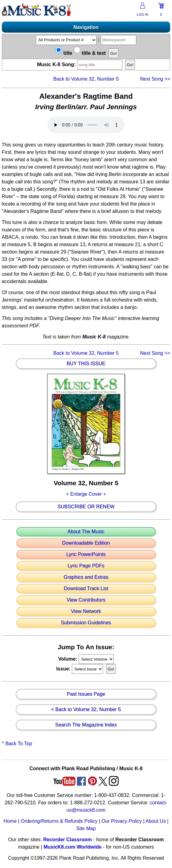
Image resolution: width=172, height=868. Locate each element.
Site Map (86, 828)
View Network (86, 611)
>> (155, 79)
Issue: (64, 669)
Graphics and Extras (86, 577)
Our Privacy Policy (122, 821)
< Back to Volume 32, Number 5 (86, 710)
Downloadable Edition (86, 543)
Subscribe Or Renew (86, 507)
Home (10, 821)
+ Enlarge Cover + (86, 494)
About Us (156, 821)
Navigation (86, 27)
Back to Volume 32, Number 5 (86, 79)
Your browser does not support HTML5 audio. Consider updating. (86, 125)
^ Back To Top (17, 744)
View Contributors (86, 600)
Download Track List (86, 589)
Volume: (68, 659)
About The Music (86, 532)
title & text (90, 53)
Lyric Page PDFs (86, 566)
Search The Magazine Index (86, 725)
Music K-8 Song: (80, 64)
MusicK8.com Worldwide (72, 847)
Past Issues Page (86, 694)
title (64, 53)
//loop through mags (96, 659)
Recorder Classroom (67, 840)
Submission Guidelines (86, 623)
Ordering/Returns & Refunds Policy (59, 821)
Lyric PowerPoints (86, 554)
